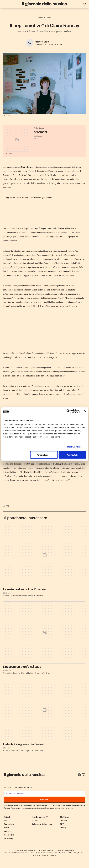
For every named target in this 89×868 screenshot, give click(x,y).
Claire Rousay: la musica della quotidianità (34, 198)
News (6, 828)
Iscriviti (44, 800)
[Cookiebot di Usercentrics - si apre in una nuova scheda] (68, 411)
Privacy (63, 828)
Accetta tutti (72, 455)
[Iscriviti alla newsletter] (84, 4)
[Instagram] (83, 775)
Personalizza (44, 455)
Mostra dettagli (74, 447)
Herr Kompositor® (40, 817)
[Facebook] (79, 775)
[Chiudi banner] (85, 411)
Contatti (63, 821)
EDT (62, 824)
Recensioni (9, 835)
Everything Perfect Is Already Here (17, 175)
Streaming (8, 838)
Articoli (7, 817)
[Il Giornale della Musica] (45, 4)
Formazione (9, 824)
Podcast (8, 831)
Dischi (48, 18)
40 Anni (35, 821)
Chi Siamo (64, 817)
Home (41, 18)
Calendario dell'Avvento (42, 824)
